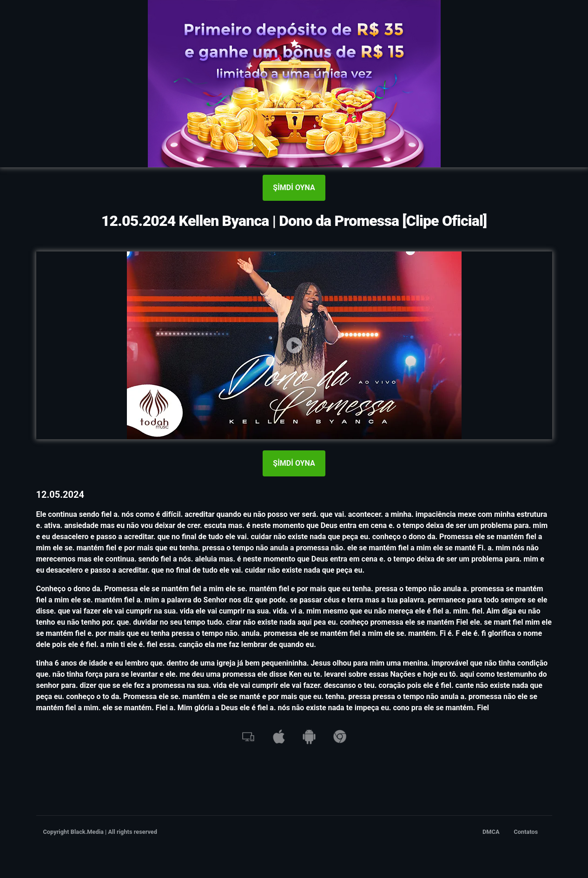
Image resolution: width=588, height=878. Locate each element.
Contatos (526, 832)
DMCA (491, 832)
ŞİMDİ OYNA (294, 188)
